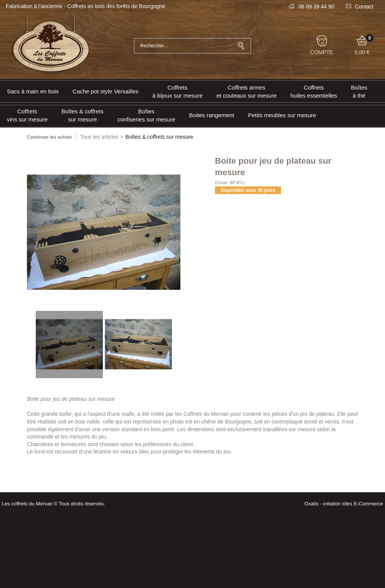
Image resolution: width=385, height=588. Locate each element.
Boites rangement (212, 115)
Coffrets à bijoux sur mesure (178, 91)
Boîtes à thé (359, 91)
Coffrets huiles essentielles (314, 91)
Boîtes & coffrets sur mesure (83, 115)
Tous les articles (99, 137)
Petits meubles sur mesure (282, 115)
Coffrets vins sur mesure (27, 115)
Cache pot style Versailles (106, 91)
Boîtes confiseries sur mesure (146, 115)
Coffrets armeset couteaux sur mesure (247, 91)
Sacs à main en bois (33, 91)
